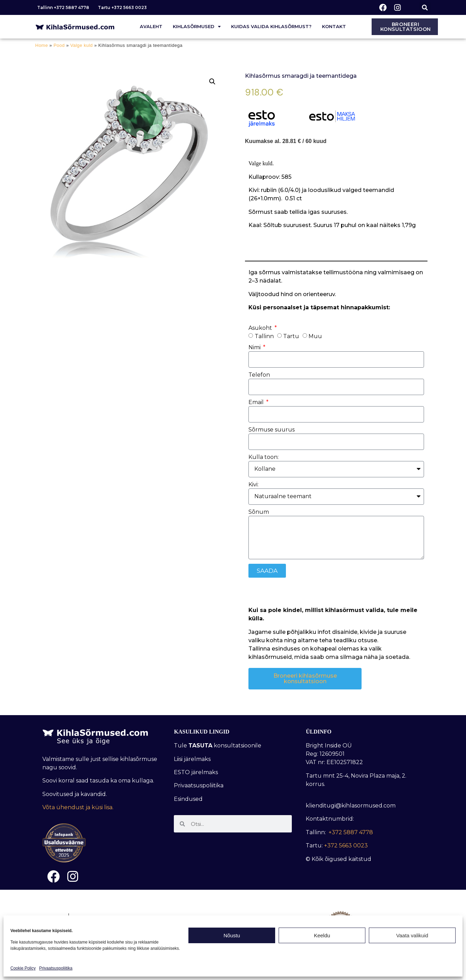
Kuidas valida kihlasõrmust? (271, 26)
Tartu (291, 336)
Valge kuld (82, 45)
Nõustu (232, 935)
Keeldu (322, 935)
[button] (425, 7)
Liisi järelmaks (193, 759)
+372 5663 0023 (346, 845)
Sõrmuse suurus (272, 430)
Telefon (259, 375)
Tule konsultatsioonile (218, 746)
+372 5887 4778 (351, 832)
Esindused (188, 799)
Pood (59, 45)
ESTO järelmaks (197, 772)
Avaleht (151, 26)
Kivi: (253, 485)
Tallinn (264, 336)
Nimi (255, 348)
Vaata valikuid (412, 935)
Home (42, 45)
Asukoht (261, 328)
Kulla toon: (264, 457)
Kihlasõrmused (197, 27)
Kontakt (334, 26)
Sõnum (259, 512)
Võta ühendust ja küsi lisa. (78, 807)
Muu (315, 336)
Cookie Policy (23, 968)
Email (257, 403)
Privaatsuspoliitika (56, 968)
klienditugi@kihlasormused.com (351, 806)
